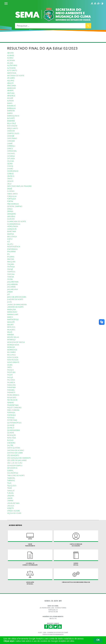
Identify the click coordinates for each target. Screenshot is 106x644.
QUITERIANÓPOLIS (14, 423)
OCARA (10, 365)
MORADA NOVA (13, 345)
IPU (9, 254)
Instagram (51, 627)
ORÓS (9, 367)
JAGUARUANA (12, 289)
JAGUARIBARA (12, 284)
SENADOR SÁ (12, 468)
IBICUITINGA (12, 237)
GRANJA (10, 211)
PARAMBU (11, 390)
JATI (9, 294)
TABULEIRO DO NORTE (16, 475)
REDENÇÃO (12, 435)
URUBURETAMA (13, 503)
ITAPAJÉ (10, 269)
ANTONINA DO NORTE (16, 76)
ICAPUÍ (10, 239)
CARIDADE (11, 141)
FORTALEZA (12, 199)
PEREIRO (11, 402)
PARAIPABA (11, 387)
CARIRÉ (10, 143)
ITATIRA (10, 279)
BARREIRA (11, 111)
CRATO (10, 179)
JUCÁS (10, 302)
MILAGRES (11, 330)
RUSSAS (10, 440)
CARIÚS (10, 148)
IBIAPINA (11, 234)
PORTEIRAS (11, 415)
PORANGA (11, 412)
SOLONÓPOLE (13, 473)
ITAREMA (11, 277)
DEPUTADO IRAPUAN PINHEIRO (19, 186)
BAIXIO (10, 103)
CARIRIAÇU (11, 146)
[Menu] (6, 3)
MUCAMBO (11, 352)
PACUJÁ (10, 377)
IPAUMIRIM (11, 251)
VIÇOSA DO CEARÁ (14, 513)
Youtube (60, 627)
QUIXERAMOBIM (13, 430)
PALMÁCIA (11, 382)
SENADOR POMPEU (15, 465)
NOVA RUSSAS (13, 360)
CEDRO (10, 164)
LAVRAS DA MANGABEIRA (17, 304)
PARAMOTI (11, 392)
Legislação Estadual (30, 577)
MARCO (10, 317)
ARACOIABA (12, 85)
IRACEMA (11, 259)
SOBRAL (10, 470)
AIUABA (10, 63)
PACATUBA (11, 372)
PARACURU (11, 385)
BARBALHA (11, 108)
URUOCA (11, 506)
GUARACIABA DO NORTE (17, 221)
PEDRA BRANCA (13, 395)
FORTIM (10, 201)
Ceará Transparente (30, 538)
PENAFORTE (12, 398)
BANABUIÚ (11, 106)
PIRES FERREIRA (13, 410)
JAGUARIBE (11, 287)
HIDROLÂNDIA (13, 226)
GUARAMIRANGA (14, 224)
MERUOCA (11, 327)
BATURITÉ (11, 118)
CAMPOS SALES (13, 133)
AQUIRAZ (11, 80)
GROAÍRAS (11, 216)
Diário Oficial (76, 558)
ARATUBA (11, 93)
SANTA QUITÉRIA (14, 448)
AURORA (10, 101)
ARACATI (10, 83)
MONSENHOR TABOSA (16, 342)
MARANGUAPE (13, 314)
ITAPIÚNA (11, 274)
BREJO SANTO (13, 128)
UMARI (10, 498)
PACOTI (10, 375)
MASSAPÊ (11, 322)
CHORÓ (10, 169)
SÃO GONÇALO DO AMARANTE (19, 458)
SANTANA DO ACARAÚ (16, 450)
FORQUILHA (12, 196)
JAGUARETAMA (13, 282)
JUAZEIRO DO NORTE (15, 299)
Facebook (46, 627)
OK (98, 640)
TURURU (11, 493)
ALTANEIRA (11, 68)
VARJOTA (10, 508)
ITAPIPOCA (11, 272)
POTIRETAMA (12, 420)
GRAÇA (10, 209)
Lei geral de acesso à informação (30, 558)
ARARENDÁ (11, 88)
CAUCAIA (11, 161)
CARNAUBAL (12, 151)
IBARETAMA (12, 231)
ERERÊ (10, 189)
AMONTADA (12, 73)
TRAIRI (10, 488)
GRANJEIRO (12, 214)
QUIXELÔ (11, 428)
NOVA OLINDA (13, 357)
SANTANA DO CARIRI (15, 453)
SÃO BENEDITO (13, 455)
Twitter (55, 627)
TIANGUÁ (11, 491)
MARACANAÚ (12, 312)
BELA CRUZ (12, 123)
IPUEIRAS (11, 257)
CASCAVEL (11, 153)
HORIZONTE (12, 229)
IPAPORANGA (12, 249)
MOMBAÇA (11, 340)
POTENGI (11, 418)
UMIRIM (10, 501)
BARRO (10, 113)
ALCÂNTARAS (12, 65)
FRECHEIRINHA (13, 204)
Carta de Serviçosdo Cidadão (76, 538)
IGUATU (10, 244)
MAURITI (10, 325)
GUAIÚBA (11, 219)
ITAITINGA (11, 267)
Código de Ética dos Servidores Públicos (76, 576)
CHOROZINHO (13, 171)
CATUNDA (11, 158)
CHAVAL (10, 166)
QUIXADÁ (11, 425)
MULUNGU (12, 355)
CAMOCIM (11, 131)
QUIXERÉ (11, 433)
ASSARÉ (10, 98)
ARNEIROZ (11, 96)
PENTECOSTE (12, 400)
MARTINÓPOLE (13, 319)
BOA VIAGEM (12, 126)
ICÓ (9, 241)
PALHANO (11, 380)
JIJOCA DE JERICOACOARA (17, 297)
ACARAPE (11, 55)
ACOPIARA (11, 60)
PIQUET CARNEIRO (14, 407)
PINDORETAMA (13, 405)
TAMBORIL (11, 478)
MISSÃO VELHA (13, 337)
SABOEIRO (11, 443)
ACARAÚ (10, 58)
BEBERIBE (11, 121)
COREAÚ (10, 174)
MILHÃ (10, 332)
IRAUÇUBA (11, 262)
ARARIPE (10, 90)
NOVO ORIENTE (13, 362)
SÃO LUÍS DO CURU (15, 463)
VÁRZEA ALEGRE (13, 511)
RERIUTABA (12, 438)
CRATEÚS (11, 176)
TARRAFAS (11, 480)
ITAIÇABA (11, 264)
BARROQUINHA (13, 116)
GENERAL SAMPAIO (15, 206)
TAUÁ (9, 483)
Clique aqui (9, 641)
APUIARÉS (11, 78)
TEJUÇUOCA (12, 486)
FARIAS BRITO (12, 194)
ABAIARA (10, 53)
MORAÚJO (11, 347)
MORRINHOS (12, 350)
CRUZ (9, 184)
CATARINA (11, 156)
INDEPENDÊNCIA (14, 246)
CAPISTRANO (12, 138)
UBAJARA (11, 496)
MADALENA (12, 309)
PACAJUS (11, 370)
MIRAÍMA (11, 335)
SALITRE (10, 445)
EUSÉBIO (11, 191)
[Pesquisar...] (50, 26)
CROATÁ (10, 181)
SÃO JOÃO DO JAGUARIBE (17, 460)
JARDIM (10, 292)
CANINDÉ (11, 136)
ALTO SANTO (12, 70)
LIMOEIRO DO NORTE (15, 307)
